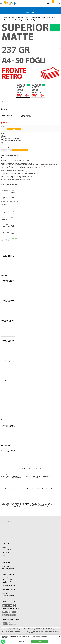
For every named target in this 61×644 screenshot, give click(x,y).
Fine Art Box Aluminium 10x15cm (37, 489)
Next (59, 48)
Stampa (5, 136)
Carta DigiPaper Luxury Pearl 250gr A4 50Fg (8, 341)
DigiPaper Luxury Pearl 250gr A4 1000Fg (8, 451)
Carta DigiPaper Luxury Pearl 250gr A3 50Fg (8, 301)
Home (4, 9)
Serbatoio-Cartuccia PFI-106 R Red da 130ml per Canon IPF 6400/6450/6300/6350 (16, 505)
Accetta (40, 642)
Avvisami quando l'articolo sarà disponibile (12, 140)
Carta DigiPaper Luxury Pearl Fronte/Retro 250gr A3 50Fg (8, 361)
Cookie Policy (5, 638)
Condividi (5, 142)
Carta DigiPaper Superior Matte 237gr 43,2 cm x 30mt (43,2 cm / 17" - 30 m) (6, 490)
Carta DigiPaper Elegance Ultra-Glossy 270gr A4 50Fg (8, 281)
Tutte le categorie (23, 9)
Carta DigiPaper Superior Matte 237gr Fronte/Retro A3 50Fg (8, 400)
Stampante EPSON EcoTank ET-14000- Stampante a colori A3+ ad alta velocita (8, 426)
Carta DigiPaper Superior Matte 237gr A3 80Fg (27, 475)
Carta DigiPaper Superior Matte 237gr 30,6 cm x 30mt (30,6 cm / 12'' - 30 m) (47, 505)
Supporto (56, 9)
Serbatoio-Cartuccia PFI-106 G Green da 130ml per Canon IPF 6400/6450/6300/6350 (16, 476)
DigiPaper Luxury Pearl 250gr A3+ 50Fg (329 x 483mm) (8, 321)
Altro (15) (16, 155)
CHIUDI (60, 636)
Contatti (28, 12)
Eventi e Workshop (41, 9)
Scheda (3, 155)
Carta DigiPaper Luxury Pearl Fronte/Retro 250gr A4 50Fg (8, 380)
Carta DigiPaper (11, 9)
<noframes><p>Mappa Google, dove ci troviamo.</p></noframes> (14, 532)
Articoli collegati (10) (9, 155)
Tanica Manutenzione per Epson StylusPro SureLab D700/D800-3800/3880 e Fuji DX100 (16, 490)
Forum (50, 9)
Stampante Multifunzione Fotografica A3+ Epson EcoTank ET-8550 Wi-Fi (8, 256)
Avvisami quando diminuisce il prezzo (11, 138)
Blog (34, 12)
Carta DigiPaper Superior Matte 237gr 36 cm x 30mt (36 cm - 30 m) (27, 490)
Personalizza (21, 642)
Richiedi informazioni (8, 144)
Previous (2, 48)
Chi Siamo (32, 9)
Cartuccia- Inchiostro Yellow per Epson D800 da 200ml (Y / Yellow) (47, 475)
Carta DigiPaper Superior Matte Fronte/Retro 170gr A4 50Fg (37, 476)
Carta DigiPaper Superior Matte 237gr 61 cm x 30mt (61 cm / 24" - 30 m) (6, 476)
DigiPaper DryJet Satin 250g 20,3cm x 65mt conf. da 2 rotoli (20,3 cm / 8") (37, 505)
